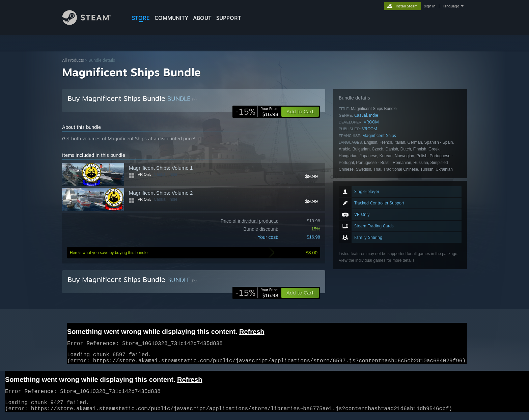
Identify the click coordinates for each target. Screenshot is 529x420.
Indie (374, 115)
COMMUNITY (171, 18)
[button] (300, 293)
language (451, 6)
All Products (73, 60)
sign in (430, 6)
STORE (141, 18)
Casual (361, 115)
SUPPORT (229, 18)
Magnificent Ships (379, 135)
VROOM (371, 122)
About (202, 18)
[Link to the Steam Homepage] (92, 23)
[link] (257, 112)
